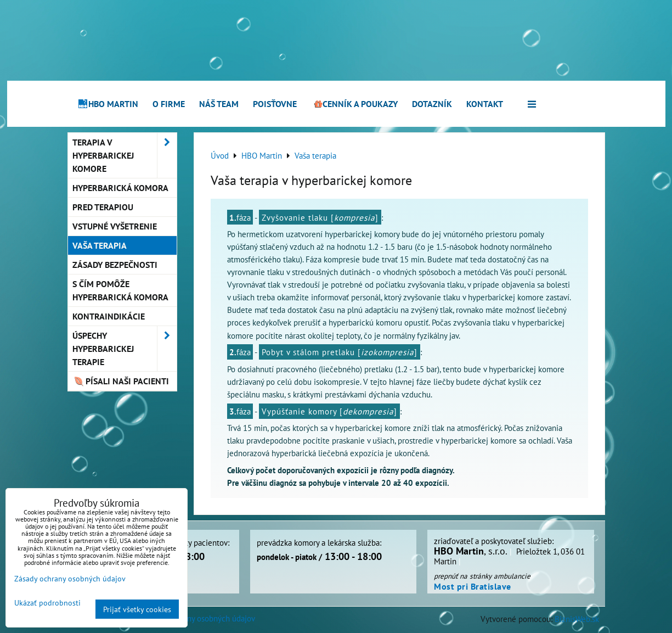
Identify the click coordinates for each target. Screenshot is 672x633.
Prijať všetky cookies (137, 609)
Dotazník (432, 104)
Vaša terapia (100, 245)
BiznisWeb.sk (577, 619)
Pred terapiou (103, 207)
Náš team (219, 104)
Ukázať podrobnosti (47, 603)
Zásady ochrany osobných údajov (199, 618)
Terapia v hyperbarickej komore (125, 155)
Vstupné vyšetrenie (115, 226)
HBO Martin (108, 104)
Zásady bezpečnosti (115, 265)
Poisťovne (275, 104)
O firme (169, 104)
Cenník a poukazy (354, 104)
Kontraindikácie (109, 316)
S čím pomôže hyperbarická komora (120, 290)
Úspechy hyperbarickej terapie (125, 349)
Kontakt (485, 104)
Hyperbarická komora (120, 188)
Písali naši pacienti (121, 381)
